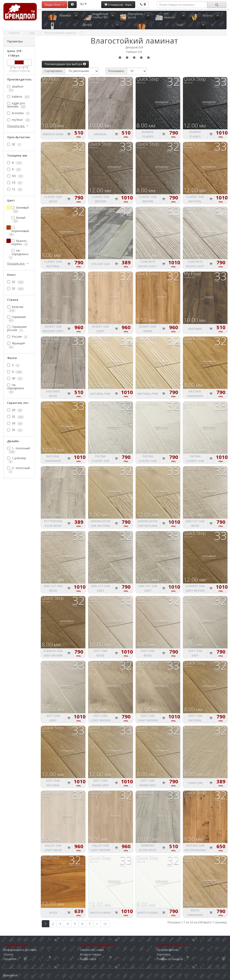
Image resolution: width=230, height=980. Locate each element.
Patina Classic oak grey (101, 461)
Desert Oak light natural (100, 331)
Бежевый (20, 209)
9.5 (15, 176)
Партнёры (164, 954)
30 (15, 423)
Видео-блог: (55, 5)
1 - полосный (18, 450)
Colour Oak (100, 264)
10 (15, 183)
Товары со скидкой (170, 959)
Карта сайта (88, 959)
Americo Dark (53, 134)
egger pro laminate (17, 105)
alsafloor (15, 88)
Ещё (180, 25)
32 (14, 145)
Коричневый (19, 231)
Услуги (207, 15)
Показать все (18, 126)
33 (16, 289)
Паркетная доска (135, 15)
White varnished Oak (195, 915)
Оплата (8, 954)
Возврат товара (91, 954)
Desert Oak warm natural (148, 331)
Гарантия (10, 959)
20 (15, 410)
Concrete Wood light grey (148, 266)
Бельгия (15, 309)
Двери (87, 25)
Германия (16, 319)
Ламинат (65, 15)
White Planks (100, 913)
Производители (168, 950)
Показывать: (116, 71)
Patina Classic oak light (148, 461)
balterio (19, 97)
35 (15, 430)
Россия (18, 337)
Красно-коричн (20, 243)
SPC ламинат (169, 15)
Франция (16, 345)
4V (15, 378)
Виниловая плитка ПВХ (100, 15)
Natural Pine (101, 394)
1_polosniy (17, 460)
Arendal (100, 134)
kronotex (19, 113)
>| (105, 924)
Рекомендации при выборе (65, 64)
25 (16, 417)
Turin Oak (195, 783)
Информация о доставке (20, 950)
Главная (14, 33)
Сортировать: (54, 71)
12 (15, 190)
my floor (19, 120)
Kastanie (195, 329)
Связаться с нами (92, 950)
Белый (18, 219)
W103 (53, 913)
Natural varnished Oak (195, 396)
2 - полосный (18, 470)
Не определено (18, 254)
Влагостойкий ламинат (60, 33)
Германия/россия (17, 329)
